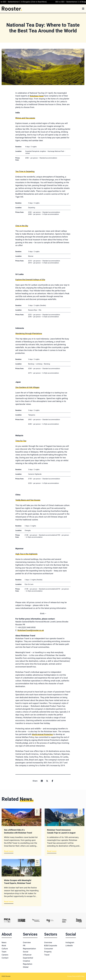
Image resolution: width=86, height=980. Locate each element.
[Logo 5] (64, 920)
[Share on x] (47, 781)
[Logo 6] (79, 920)
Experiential (28, 958)
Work (4, 946)
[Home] (12, 9)
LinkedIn (69, 946)
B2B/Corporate (51, 946)
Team (4, 952)
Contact (5, 958)
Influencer (27, 955)
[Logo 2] (21, 920)
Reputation (28, 964)
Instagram (70, 942)
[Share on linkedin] (42, 781)
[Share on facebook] (52, 781)
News (4, 942)
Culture (5, 949)
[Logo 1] (7, 920)
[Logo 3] (36, 920)
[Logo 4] (50, 920)
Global (26, 967)
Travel (47, 955)
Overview (27, 942)
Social (26, 952)
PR (24, 946)
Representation (29, 949)
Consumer (49, 949)
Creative (27, 961)
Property (48, 952)
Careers (5, 955)
